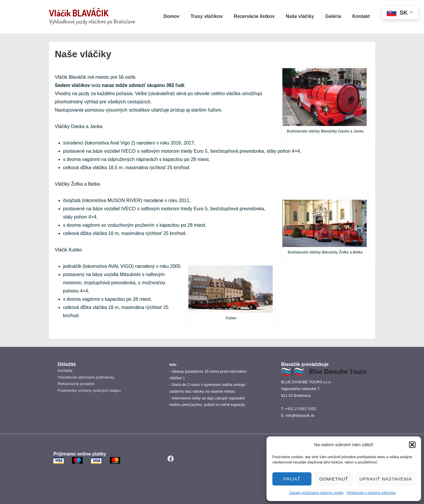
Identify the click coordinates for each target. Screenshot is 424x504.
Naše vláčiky (300, 16)
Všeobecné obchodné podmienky (86, 377)
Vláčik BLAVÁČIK (79, 13)
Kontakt (361, 16)
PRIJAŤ (292, 479)
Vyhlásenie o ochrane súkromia (371, 493)
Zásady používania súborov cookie (316, 493)
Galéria (333, 16)
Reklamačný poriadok (76, 384)
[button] (412, 445)
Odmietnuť (334, 479)
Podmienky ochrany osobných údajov (89, 390)
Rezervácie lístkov (254, 16)
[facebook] (171, 459)
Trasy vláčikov (206, 16)
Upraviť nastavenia (386, 479)
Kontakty (65, 371)
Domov (171, 16)
